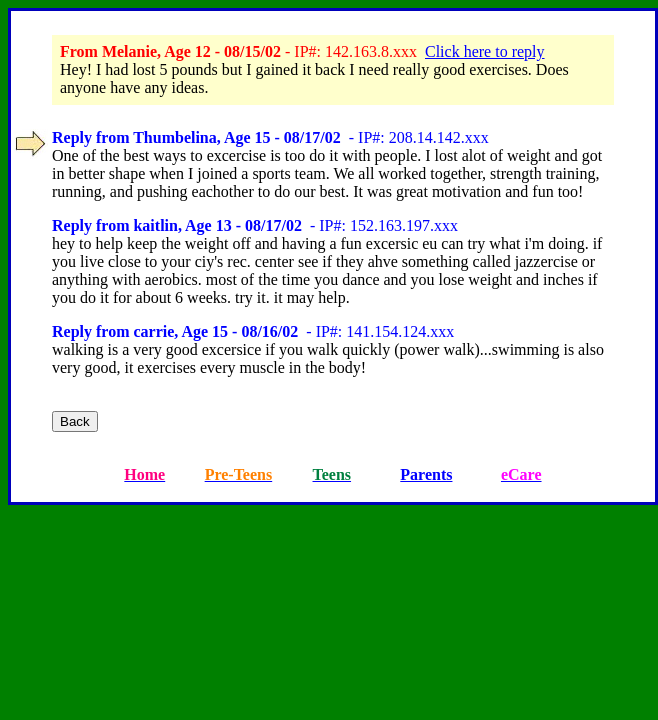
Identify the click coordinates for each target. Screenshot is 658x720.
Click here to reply (485, 51)
